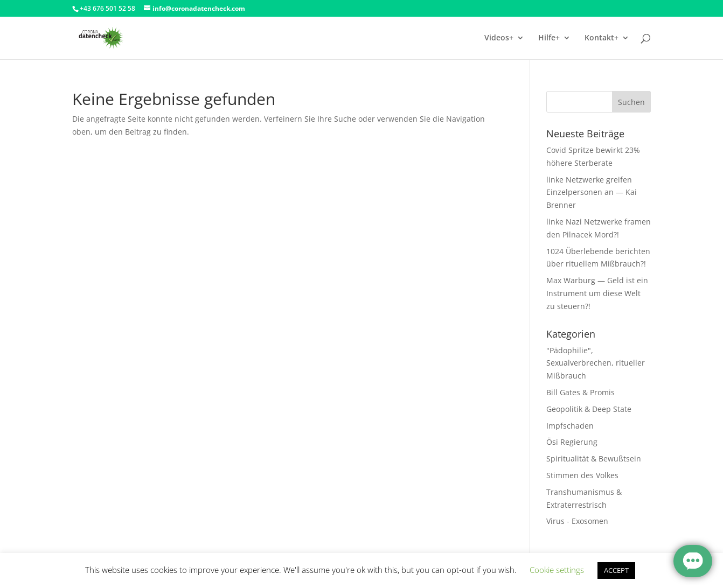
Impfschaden (570, 426)
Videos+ (499, 38)
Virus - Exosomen (577, 521)
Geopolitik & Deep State (589, 409)
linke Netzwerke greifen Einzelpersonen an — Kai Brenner (592, 192)
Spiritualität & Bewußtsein (594, 458)
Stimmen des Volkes (582, 475)
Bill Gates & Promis (581, 392)
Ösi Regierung (572, 442)
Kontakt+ (602, 38)
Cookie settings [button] (557, 570)
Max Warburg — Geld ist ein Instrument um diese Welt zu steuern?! (597, 293)
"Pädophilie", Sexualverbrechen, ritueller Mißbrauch (596, 363)
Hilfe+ (549, 38)
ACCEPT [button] (616, 570)
